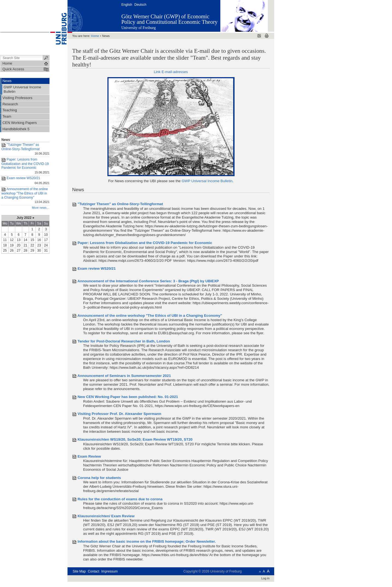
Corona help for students (99, 478)
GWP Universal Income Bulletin (207, 181)
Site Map (79, 571)
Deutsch (140, 5)
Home (95, 36)
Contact (93, 571)
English (127, 5)
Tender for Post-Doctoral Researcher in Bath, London (124, 341)
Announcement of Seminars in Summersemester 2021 (124, 376)
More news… (41, 208)
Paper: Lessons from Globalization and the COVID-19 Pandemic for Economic (25, 166)
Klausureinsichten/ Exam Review (106, 516)
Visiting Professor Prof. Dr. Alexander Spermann (119, 414)
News (6, 140)
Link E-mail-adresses (171, 72)
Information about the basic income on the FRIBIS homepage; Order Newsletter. (147, 541)
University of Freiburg (139, 28)
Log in (265, 578)
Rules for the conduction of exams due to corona (120, 499)
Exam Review (89, 456)
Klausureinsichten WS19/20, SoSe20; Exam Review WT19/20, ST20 (135, 439)
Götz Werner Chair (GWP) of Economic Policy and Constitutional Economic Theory (169, 19)
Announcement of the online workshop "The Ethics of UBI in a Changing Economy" (25, 196)
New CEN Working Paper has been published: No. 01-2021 (128, 397)
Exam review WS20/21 (25, 181)
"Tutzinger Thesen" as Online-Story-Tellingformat (25, 149)
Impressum (109, 571)
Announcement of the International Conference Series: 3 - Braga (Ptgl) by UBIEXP (148, 281)
